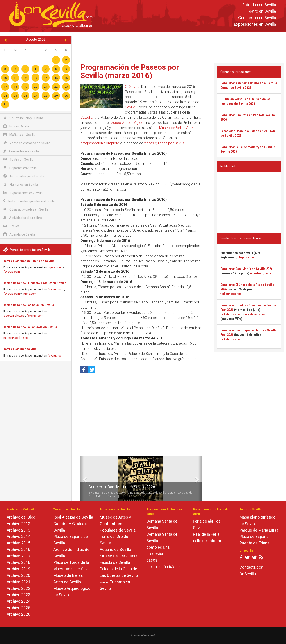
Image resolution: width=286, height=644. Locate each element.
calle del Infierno (208, 541)
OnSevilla (132, 87)
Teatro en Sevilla (261, 11)
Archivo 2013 (18, 530)
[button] (82, 478)
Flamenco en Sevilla (21, 184)
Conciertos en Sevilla (257, 18)
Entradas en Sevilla (259, 5)
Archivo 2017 (18, 556)
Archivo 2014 (18, 536)
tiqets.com (55, 267)
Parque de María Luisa (259, 530)
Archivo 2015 (18, 543)
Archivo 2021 (18, 582)
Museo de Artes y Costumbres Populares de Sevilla (118, 524)
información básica (163, 567)
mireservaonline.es (16, 338)
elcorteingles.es (14, 316)
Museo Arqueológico (127, 123)
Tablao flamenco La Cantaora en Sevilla (30, 327)
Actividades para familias (25, 176)
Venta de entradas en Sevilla (27, 143)
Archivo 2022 (18, 588)
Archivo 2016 (18, 549)
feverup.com (12, 272)
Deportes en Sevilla (20, 168)
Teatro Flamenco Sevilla (20, 349)
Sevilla (130, 107)
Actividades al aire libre (23, 218)
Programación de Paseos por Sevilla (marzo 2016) (130, 71)
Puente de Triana (254, 543)
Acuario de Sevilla (115, 549)
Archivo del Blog (21, 517)
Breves (11, 226)
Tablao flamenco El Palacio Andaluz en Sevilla (35, 283)
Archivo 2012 (18, 524)
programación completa (100, 143)
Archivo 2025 (18, 608)
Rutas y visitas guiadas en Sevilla (29, 201)
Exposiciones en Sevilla (255, 24)
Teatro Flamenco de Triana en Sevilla (29, 261)
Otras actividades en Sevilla (26, 209)
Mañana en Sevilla (19, 135)
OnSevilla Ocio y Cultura (23, 118)
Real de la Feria (206, 534)
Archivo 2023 (18, 595)
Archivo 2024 (18, 601)
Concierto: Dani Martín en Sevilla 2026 (122, 487)
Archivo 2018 (18, 562)
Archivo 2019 (18, 569)
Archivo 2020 (18, 575)
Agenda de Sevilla (19, 234)
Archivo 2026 (18, 614)
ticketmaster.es (231, 294)
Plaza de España (254, 536)
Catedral (87, 117)
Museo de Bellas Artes (177, 128)
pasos (152, 560)
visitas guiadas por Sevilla (164, 143)
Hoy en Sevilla (16, 126)
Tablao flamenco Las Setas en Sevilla (29, 305)
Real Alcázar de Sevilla (73, 517)
